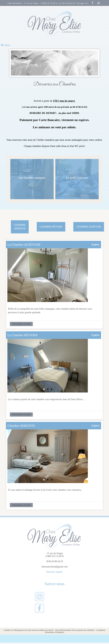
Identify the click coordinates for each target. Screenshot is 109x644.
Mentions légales (54, 572)
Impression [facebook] (99, 3)
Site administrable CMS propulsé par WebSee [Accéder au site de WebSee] (75, 630)
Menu (7, 45)
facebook (93, 3)
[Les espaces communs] (32, 179)
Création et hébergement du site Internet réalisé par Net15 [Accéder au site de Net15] (29, 630)
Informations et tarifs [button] (21, 324)
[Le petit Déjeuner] (77, 179)
